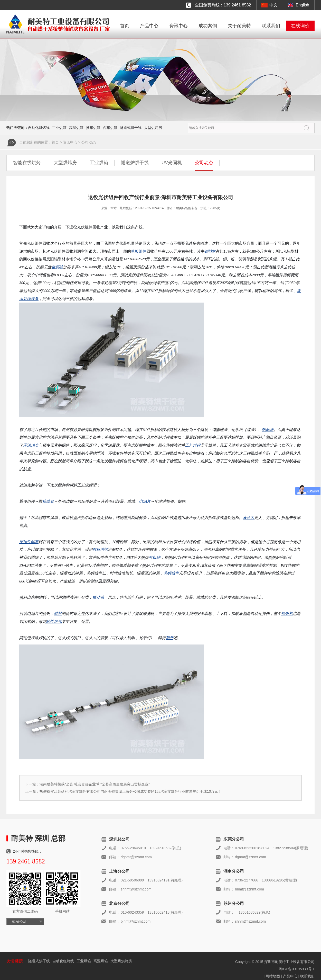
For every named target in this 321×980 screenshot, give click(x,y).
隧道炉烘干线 (135, 163)
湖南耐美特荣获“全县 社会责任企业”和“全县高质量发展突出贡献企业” (95, 784)
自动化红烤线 (63, 961)
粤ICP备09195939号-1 (297, 969)
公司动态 (89, 142)
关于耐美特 (239, 26)
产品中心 (149, 26)
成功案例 (208, 26)
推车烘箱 (93, 128)
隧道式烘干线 (131, 128)
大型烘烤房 (153, 128)
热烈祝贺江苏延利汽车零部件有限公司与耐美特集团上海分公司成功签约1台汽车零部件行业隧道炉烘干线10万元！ (131, 791)
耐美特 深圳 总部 (38, 838)
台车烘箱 (110, 128)
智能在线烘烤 (27, 163)
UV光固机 (172, 163)
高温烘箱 (76, 128)
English (303, 5)
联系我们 (271, 26)
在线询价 (300, 26)
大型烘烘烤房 (121, 961)
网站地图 (273, 976)
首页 (125, 26)
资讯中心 (178, 26)
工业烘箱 (59, 128)
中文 (273, 5)
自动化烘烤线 (39, 128)
